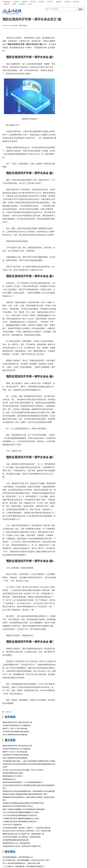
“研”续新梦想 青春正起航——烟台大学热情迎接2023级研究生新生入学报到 (29, 761)
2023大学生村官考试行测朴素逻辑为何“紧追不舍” (20, 815)
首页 (7, 2)
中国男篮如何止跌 (9, 779)
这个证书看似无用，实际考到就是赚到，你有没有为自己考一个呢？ (26, 860)
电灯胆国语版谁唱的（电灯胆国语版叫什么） (18, 857)
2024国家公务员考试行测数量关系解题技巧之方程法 (21, 819)
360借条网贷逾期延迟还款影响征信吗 (16, 840)
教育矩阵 (41, 2)
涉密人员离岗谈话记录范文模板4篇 (15, 735)
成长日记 (76, 2)
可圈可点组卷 (23, 26)
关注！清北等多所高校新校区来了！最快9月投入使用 (21, 863)
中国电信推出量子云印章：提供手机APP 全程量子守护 (22, 846)
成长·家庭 (67, 2)
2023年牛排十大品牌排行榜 (12, 825)
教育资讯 (25, 2)
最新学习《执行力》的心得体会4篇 (15, 729)
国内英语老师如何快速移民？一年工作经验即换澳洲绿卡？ (23, 782)
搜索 (80, 9)
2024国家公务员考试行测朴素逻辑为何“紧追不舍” (20, 822)
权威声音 (7, 4)
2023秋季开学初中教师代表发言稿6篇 (16, 732)
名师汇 (14, 4)
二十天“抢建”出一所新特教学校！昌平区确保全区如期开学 (23, 866)
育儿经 (30, 4)
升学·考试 (50, 2)
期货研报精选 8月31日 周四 (12, 776)
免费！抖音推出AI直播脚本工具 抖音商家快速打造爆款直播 (23, 809)
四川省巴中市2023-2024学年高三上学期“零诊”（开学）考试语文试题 (27, 831)
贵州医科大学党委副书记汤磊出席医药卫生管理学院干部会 (23, 803)
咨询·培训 (59, 2)
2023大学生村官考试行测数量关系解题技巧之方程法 (21, 812)
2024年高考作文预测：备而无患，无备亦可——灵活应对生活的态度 (26, 828)
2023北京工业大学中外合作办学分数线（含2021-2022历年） (24, 770)
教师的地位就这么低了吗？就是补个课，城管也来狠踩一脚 (23, 834)
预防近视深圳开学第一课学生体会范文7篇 (17, 722)
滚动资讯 (16, 2)
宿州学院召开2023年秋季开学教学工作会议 (18, 806)
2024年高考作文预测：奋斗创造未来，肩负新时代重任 (22, 837)
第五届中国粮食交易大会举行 (13, 773)
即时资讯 (33, 2)
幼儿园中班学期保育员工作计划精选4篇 (16, 725)
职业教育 (22, 4)
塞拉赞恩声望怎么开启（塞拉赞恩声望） (17, 843)
